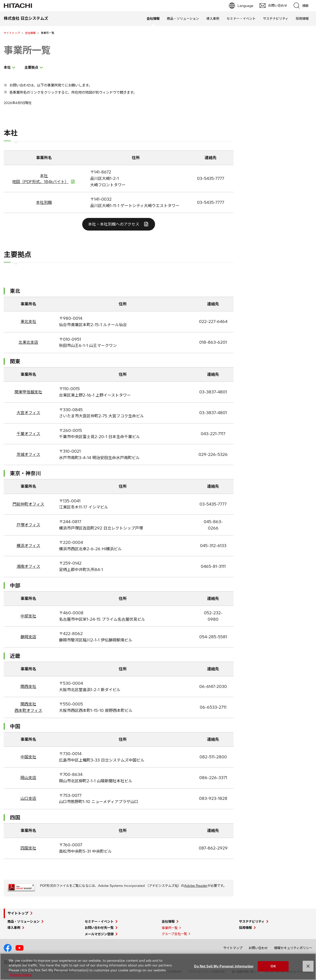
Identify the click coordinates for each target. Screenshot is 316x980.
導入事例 (213, 19)
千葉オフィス (28, 434)
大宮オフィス (28, 413)
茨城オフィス (28, 454)
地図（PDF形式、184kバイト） (40, 182)
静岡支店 (28, 637)
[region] (158, 967)
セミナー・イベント (241, 19)
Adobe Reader (196, 886)
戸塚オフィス (28, 525)
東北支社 (28, 321)
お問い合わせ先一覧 (99, 928)
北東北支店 (28, 342)
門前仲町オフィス (28, 504)
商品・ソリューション (183, 19)
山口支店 (28, 798)
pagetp (310, 843)
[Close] (308, 966)
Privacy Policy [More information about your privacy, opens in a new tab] (21, 975)
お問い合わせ (258, 948)
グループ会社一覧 (174, 934)
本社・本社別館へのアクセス (114, 224)
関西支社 (28, 686)
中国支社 (28, 757)
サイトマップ (233, 948)
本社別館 (44, 202)
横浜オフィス (28, 546)
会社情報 (30, 33)
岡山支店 (28, 778)
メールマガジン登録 (99, 934)
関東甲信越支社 (28, 392)
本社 (7, 67)
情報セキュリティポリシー (293, 948)
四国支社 (28, 848)
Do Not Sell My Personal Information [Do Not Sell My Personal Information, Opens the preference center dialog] (224, 966)
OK (273, 966)
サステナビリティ (276, 19)
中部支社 (28, 616)
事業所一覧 (27, 50)
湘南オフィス (28, 566)
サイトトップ (12, 33)
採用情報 (302, 19)
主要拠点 (31, 67)
